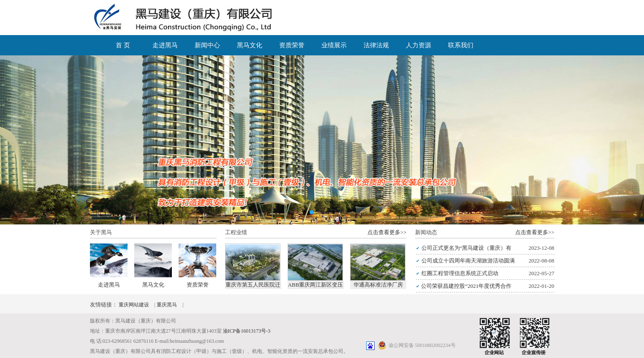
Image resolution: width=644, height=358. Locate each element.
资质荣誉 (292, 45)
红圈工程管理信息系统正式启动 (460, 273)
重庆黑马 (167, 305)
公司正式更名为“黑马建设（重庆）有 (467, 248)
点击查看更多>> (387, 232)
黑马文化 (250, 45)
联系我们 (461, 45)
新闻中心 (207, 45)
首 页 (123, 45)
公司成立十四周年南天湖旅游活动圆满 (468, 261)
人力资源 (418, 45)
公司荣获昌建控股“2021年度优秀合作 (466, 286)
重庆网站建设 (135, 305)
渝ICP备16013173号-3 (247, 331)
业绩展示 (334, 45)
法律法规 (376, 45)
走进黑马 (165, 45)
